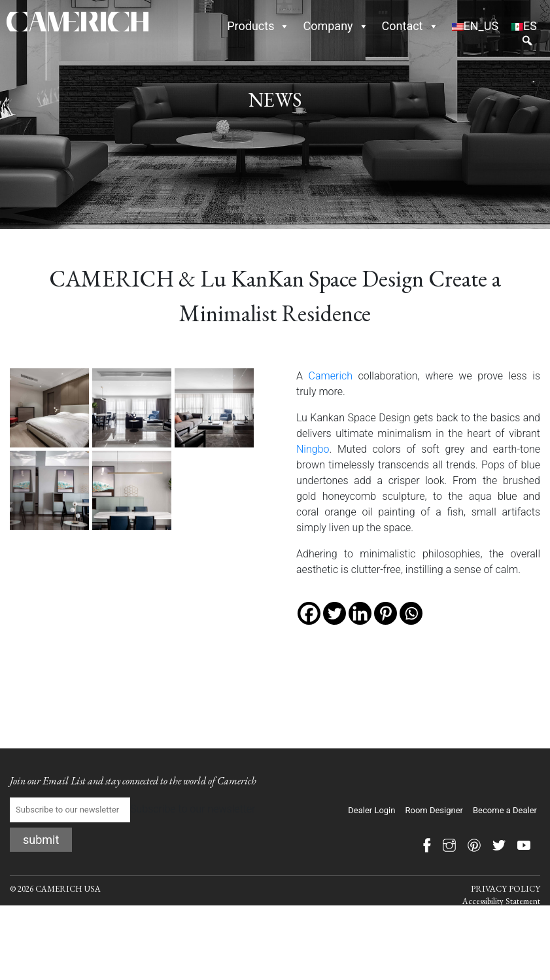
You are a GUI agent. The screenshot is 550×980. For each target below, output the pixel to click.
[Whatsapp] (411, 613)
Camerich (331, 376)
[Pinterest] (386, 613)
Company (335, 26)
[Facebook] (309, 613)
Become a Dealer (505, 810)
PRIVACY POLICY (506, 889)
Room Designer (434, 810)
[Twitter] (335, 613)
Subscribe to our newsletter (132, 810)
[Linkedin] (360, 613)
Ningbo (313, 449)
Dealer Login (371, 810)
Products (258, 26)
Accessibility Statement (501, 901)
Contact (410, 26)
